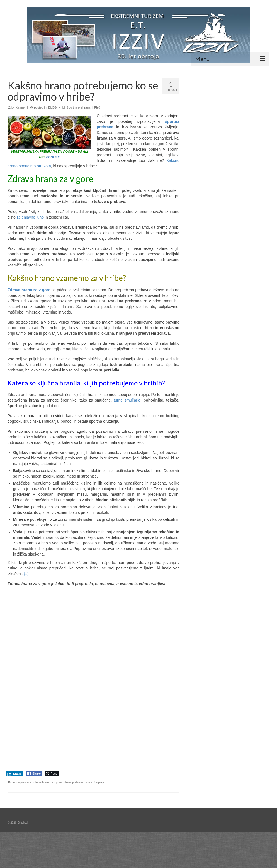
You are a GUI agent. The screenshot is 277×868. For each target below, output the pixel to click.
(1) (25, 574)
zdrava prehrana (73, 782)
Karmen (21, 107)
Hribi (62, 107)
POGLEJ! (53, 157)
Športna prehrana (79, 107)
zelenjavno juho (30, 217)
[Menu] (230, 59)
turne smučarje (127, 400)
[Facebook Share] (34, 774)
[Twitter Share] (52, 774)
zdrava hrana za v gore (47, 782)
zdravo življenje (94, 782)
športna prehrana (21, 782)
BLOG (53, 107)
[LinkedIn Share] (15, 774)
